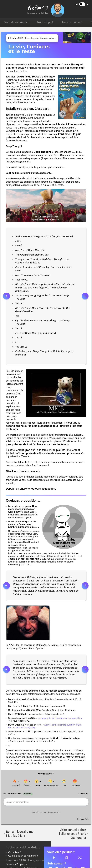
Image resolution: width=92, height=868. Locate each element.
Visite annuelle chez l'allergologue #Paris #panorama (72, 834)
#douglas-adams (48, 38)
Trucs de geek (45, 22)
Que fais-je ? (23, 856)
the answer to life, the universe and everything (60, 718)
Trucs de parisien (72, 22)
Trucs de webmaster (16, 22)
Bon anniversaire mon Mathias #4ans (21, 834)
